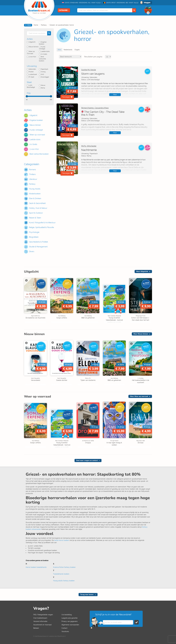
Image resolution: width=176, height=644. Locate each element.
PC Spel (30, 77)
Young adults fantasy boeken (64, 581)
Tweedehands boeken (61, 574)
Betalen (36, 628)
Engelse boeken (43, 43)
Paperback (44, 69)
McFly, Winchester (89, 146)
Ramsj (42, 88)
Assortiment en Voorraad (42, 625)
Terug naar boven (87, 595)
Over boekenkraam (40, 618)
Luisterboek (32, 74)
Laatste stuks (44, 51)
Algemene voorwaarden (70, 625)
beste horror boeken (62, 540)
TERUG (28, 25)
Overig (42, 72)
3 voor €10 (31, 57)
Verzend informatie (40, 621)
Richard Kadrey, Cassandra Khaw (95, 108)
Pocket (30, 72)
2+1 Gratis (43, 54)
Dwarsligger (44, 77)
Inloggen (147, 3)
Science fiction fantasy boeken (64, 567)
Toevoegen (66, 97)
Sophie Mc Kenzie (89, 70)
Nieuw (42, 85)
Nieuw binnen (33, 47)
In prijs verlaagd (42, 48)
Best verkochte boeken (42, 59)
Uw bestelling (67, 615)
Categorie (64, 10)
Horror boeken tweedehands (36, 567)
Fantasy (44, 25)
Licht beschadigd (31, 86)
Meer (115, 95)
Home (36, 25)
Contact (64, 628)
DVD (41, 74)
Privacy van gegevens (70, 621)
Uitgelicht (31, 42)
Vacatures (65, 631)
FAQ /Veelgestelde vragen (43, 615)
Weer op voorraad (31, 52)
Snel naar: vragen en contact (87, 460)
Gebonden (31, 69)
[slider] (27, 96)
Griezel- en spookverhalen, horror (62, 25)
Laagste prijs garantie (69, 618)
